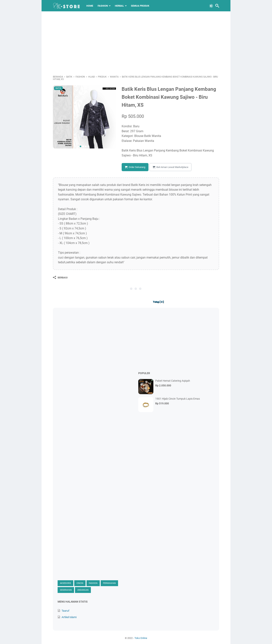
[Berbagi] (60, 277)
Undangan (83, 590)
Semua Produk (140, 6)
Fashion (103, 6)
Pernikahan (109, 583)
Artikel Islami (69, 617)
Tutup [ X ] (158, 302)
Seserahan (66, 590)
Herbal (119, 6)
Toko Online (141, 638)
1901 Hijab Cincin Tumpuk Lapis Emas (178, 399)
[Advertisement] (136, 44)
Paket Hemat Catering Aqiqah (173, 381)
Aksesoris (65, 583)
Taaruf (65, 611)
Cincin (80, 583)
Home (90, 6)
